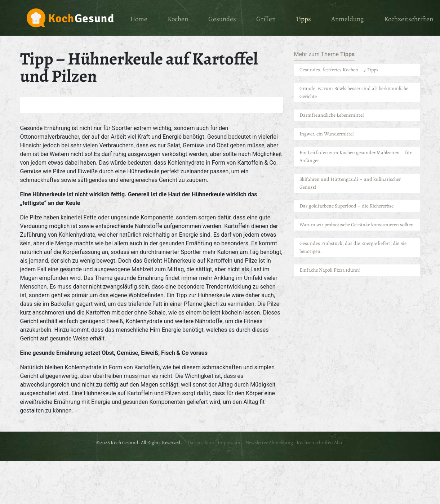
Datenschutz (201, 443)
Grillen (266, 19)
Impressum (230, 443)
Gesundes (222, 19)
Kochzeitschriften (409, 19)
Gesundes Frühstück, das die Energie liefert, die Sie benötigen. (353, 247)
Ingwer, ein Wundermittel (326, 134)
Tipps (303, 19)
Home (139, 19)
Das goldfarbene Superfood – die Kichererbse (346, 206)
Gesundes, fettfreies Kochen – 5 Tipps (339, 70)
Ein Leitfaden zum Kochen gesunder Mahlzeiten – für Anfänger (355, 157)
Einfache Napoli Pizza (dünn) (330, 270)
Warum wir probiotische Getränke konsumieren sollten (357, 225)
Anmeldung (348, 19)
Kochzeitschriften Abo (319, 443)
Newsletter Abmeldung (269, 443)
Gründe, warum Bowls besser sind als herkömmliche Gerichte (354, 92)
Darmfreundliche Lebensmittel (332, 115)
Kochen (178, 19)
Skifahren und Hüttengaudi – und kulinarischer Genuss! (350, 183)
